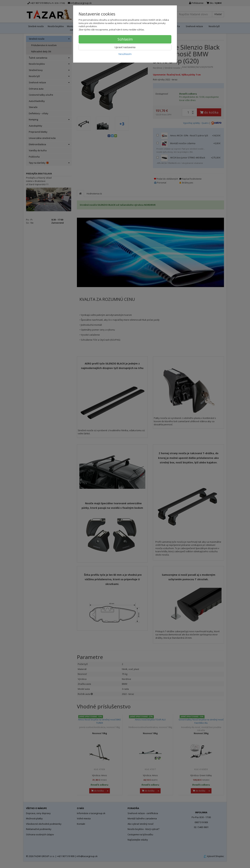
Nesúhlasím (125, 54)
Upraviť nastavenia (125, 47)
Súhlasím (125, 39)
